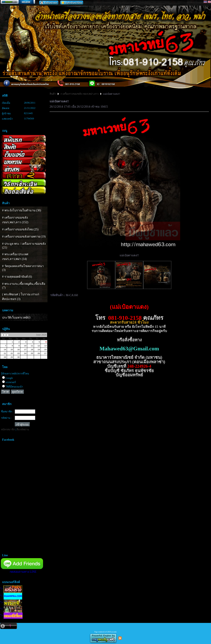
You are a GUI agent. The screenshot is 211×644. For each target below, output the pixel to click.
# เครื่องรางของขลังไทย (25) (20, 229)
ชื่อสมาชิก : (7, 412)
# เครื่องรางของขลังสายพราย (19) (24, 237)
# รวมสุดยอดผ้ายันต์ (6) (17, 277)
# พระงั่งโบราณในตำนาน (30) (22, 210)
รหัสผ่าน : (6, 418)
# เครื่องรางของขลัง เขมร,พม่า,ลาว (80, 94)
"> (11, 589)
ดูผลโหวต (17, 392)
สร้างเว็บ (18, 2)
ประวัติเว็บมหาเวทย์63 (16, 318)
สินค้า (53, 94)
